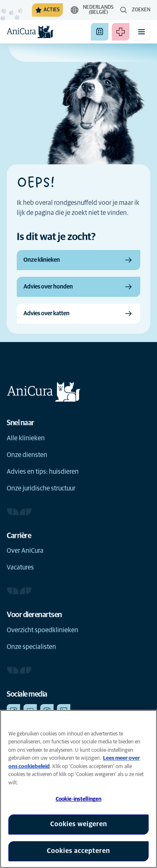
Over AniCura (25, 551)
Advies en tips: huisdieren (43, 472)
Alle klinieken (26, 438)
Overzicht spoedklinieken (42, 630)
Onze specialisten (31, 647)
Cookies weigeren (79, 824)
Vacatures (20, 567)
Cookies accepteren (78, 851)
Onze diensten (27, 455)
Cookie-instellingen (78, 799)
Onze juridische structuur (41, 488)
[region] (78, 789)
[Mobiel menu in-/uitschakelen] (142, 32)
